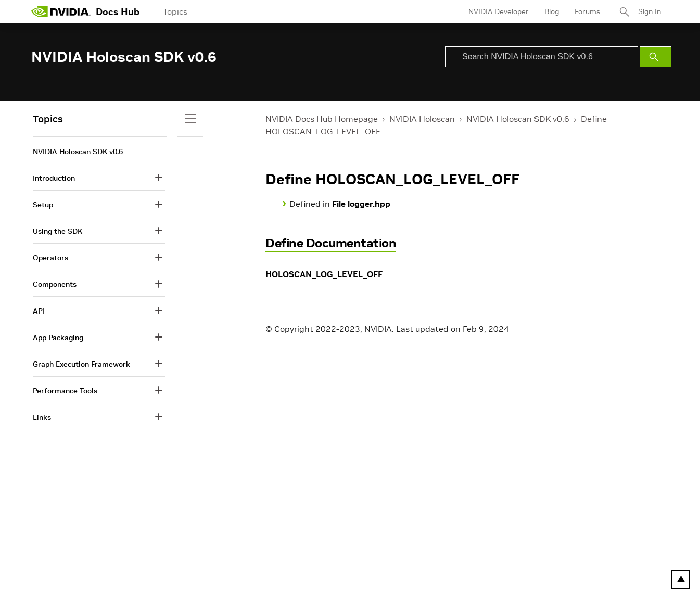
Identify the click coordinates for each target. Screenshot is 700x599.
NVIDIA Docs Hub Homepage (322, 119)
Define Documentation (331, 243)
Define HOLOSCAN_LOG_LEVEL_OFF (392, 179)
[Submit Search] (656, 57)
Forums (587, 11)
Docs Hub (118, 12)
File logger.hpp (361, 204)
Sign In (650, 11)
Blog (552, 11)
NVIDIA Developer (499, 11)
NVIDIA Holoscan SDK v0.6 (518, 119)
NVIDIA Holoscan (422, 119)
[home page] (61, 11)
